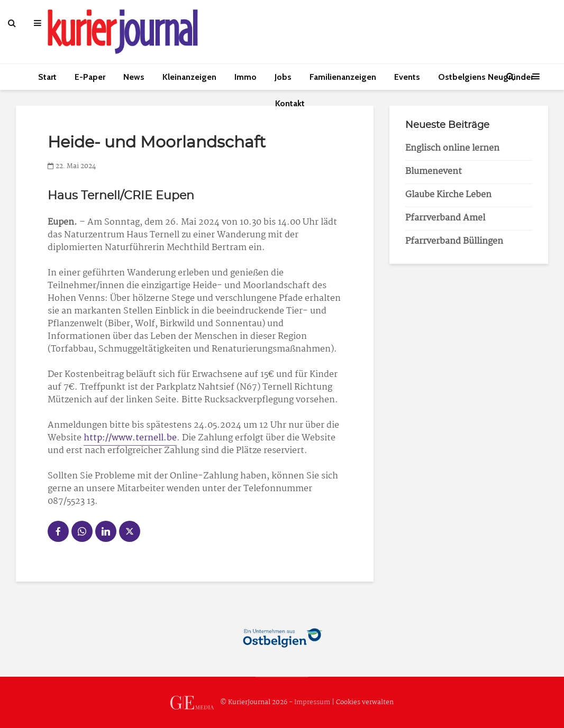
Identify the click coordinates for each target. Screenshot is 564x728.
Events (407, 77)
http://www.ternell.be (130, 438)
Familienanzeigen (343, 77)
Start (47, 77)
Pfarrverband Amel (445, 218)
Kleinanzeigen (189, 77)
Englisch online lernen (452, 148)
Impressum (312, 702)
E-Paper (90, 77)
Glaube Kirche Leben (448, 195)
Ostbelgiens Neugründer (486, 77)
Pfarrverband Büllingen (454, 241)
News (134, 77)
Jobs (283, 77)
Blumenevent (434, 172)
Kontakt (290, 103)
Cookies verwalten (365, 702)
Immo (245, 77)
